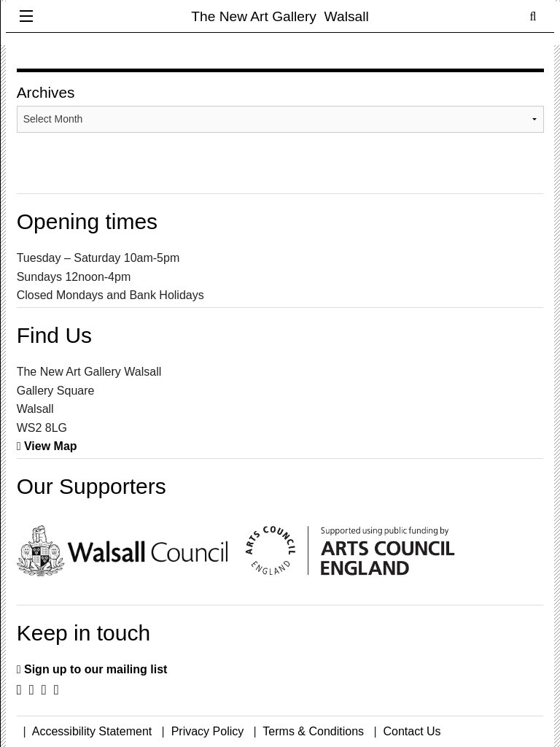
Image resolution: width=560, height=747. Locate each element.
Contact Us (412, 731)
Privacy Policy (208, 731)
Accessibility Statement (92, 731)
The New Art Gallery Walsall (280, 16)
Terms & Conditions (313, 731)
